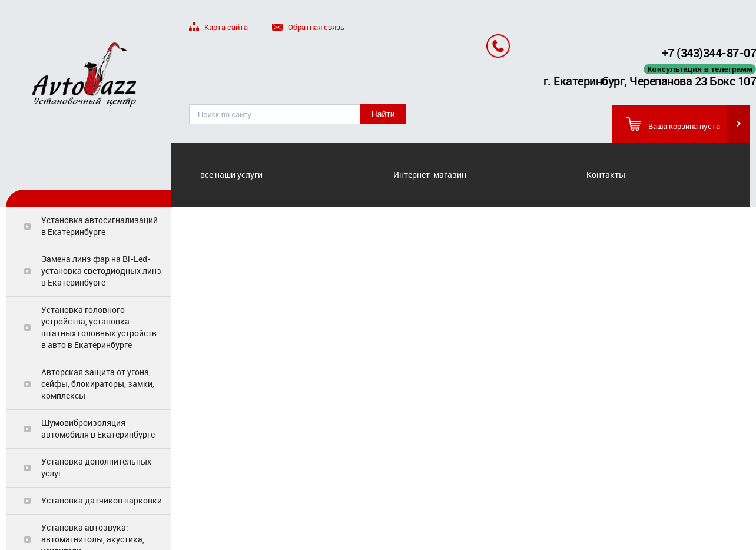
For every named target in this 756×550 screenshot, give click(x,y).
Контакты (606, 175)
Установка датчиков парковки (102, 500)
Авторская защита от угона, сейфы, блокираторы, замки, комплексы (98, 384)
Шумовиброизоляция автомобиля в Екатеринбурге (98, 428)
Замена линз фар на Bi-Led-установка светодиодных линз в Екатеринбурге (101, 271)
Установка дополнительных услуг (96, 467)
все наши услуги (231, 175)
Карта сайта (218, 28)
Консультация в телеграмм (700, 69)
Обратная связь (308, 28)
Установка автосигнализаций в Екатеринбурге (100, 226)
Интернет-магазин (430, 175)
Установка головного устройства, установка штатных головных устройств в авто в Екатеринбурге (99, 327)
